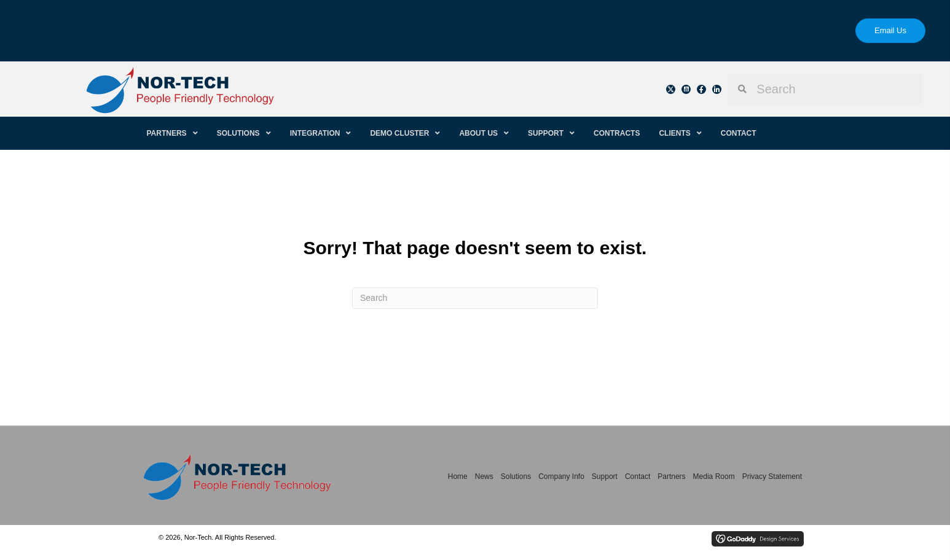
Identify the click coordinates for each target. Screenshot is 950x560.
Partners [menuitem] (671, 476)
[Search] (475, 298)
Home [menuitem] (458, 476)
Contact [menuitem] (638, 476)
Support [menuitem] (605, 476)
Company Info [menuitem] (561, 476)
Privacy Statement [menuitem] (772, 476)
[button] (671, 89)
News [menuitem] (484, 476)
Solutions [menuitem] (516, 476)
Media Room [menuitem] (714, 476)
